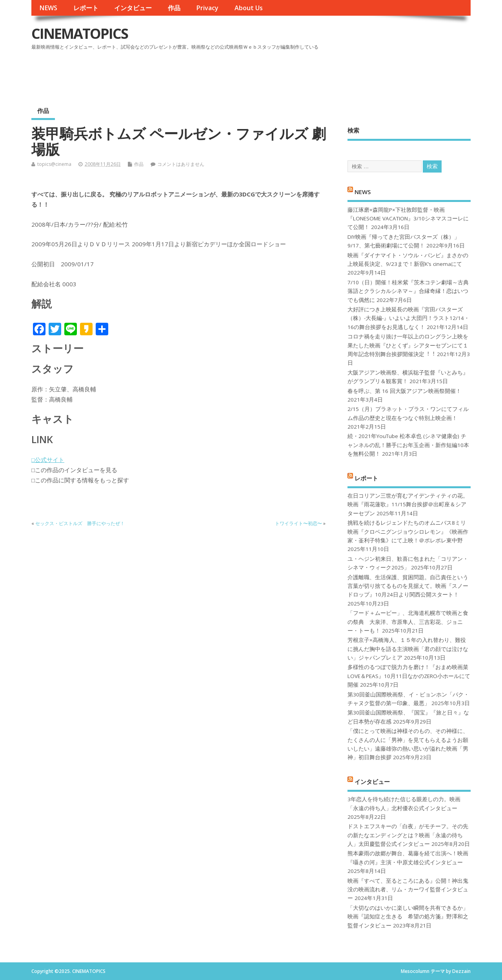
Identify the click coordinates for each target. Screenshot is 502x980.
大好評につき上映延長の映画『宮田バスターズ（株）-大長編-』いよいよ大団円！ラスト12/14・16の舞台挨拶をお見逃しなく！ (408, 318)
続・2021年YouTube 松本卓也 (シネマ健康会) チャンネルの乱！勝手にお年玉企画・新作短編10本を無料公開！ (408, 445)
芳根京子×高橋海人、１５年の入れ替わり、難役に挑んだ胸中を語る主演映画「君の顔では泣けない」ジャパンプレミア (408, 649)
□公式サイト (48, 460)
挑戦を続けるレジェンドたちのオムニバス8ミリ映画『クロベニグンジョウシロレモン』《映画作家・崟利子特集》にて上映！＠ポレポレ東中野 (408, 532)
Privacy (207, 8)
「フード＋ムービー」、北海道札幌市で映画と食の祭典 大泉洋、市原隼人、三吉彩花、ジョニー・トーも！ (408, 622)
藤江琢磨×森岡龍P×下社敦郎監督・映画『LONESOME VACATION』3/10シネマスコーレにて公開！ (408, 219)
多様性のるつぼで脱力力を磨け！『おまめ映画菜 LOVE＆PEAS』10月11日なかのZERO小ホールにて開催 (409, 676)
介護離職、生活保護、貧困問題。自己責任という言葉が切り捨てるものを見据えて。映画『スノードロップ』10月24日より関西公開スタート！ (408, 586)
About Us (249, 8)
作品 (174, 8)
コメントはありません (181, 164)
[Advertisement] (321, 74)
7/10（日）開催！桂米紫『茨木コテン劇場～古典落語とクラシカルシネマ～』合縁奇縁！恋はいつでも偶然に (408, 291)
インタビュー (133, 8)
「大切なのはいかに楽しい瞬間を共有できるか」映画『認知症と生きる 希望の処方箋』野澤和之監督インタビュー (408, 917)
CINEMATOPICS (80, 34)
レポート (86, 8)
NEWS (48, 8)
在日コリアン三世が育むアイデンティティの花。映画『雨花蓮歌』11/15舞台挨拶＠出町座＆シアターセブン (408, 505)
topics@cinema (54, 164)
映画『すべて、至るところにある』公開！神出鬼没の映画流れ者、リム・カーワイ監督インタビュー (408, 890)
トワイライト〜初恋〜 (298, 523)
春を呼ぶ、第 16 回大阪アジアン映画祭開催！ (404, 391)
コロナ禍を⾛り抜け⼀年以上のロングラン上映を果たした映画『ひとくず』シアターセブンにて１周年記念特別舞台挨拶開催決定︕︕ (408, 345)
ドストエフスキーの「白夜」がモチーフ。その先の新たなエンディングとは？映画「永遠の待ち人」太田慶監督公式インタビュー (408, 835)
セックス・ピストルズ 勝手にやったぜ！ (80, 523)
